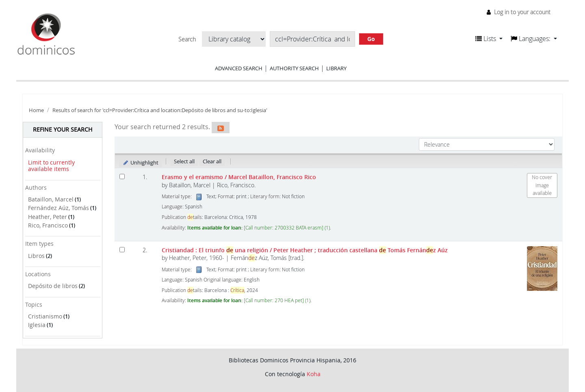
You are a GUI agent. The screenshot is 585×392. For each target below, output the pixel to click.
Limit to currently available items (51, 166)
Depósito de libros (53, 286)
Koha (314, 374)
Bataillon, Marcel (51, 199)
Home (36, 110)
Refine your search (63, 129)
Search (187, 39)
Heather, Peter (48, 217)
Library (336, 68)
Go (371, 39)
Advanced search (239, 68)
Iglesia (37, 325)
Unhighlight (140, 162)
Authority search (294, 68)
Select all (184, 161)
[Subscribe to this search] (221, 128)
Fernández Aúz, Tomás (58, 208)
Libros (36, 256)
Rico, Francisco (48, 225)
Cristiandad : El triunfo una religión (305, 250)
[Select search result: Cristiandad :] (122, 250)
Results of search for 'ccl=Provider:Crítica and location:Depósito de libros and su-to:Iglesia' (160, 110)
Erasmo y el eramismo (239, 177)
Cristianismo (45, 316)
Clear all (212, 161)
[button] (489, 39)
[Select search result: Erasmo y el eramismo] (122, 177)
